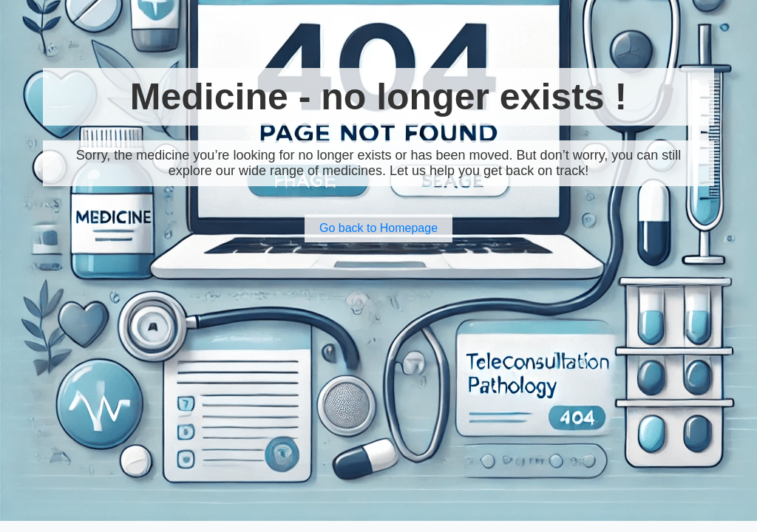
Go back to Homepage (378, 228)
